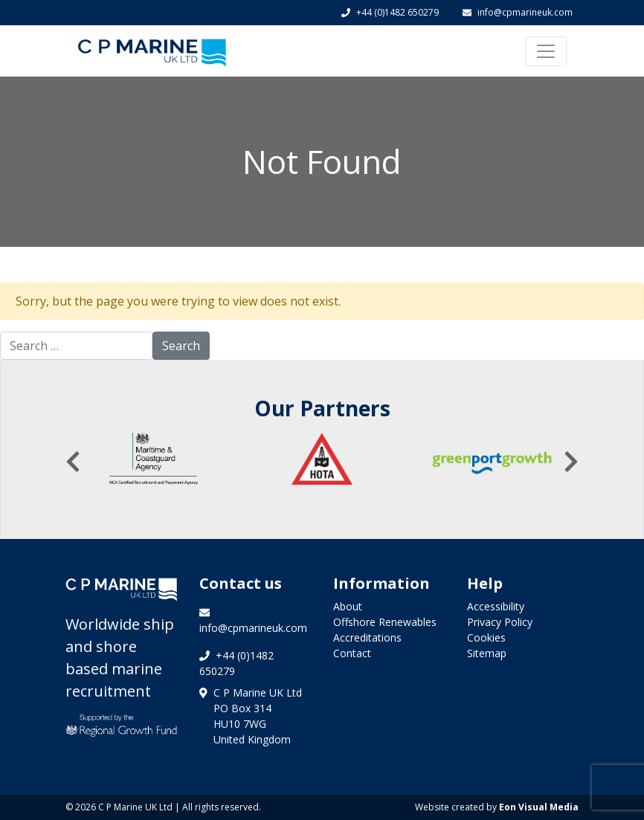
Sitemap (487, 653)
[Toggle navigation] (546, 51)
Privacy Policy (500, 622)
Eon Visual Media (539, 807)
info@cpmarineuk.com (518, 12)
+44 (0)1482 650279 (390, 12)
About (348, 606)
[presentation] (73, 462)
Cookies (486, 637)
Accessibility (496, 606)
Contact (352, 653)
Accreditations (367, 637)
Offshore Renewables (385, 622)
